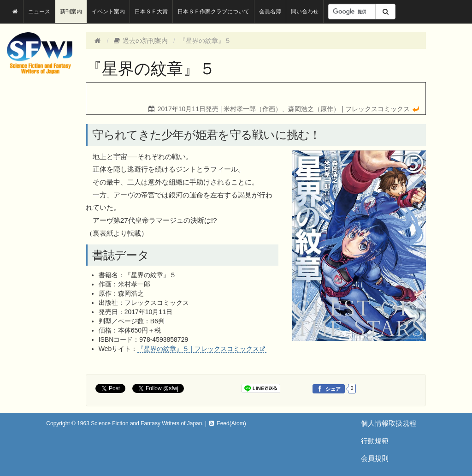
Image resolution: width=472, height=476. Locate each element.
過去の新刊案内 (141, 41)
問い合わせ (305, 12)
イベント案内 (108, 12)
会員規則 (375, 458)
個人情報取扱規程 (389, 423)
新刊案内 (71, 12)
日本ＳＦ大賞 (151, 12)
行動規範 (375, 441)
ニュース (39, 12)
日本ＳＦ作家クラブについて (213, 12)
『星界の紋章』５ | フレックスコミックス (198, 349)
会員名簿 (270, 12)
